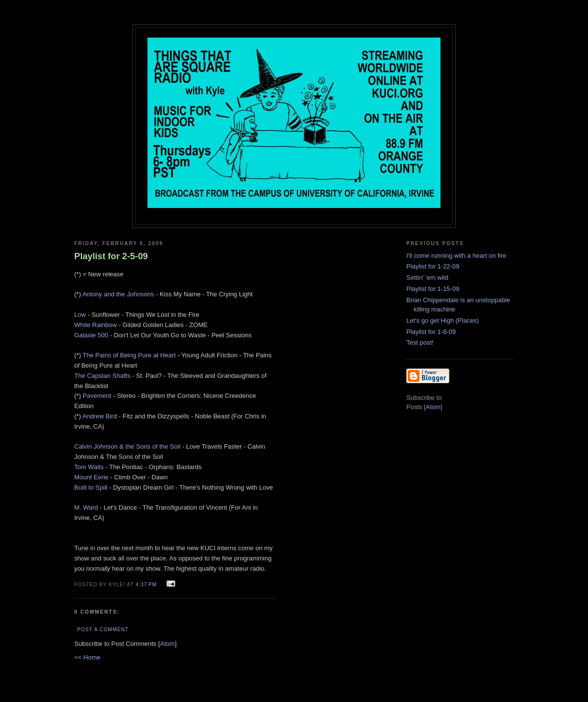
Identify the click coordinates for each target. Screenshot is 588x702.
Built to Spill (91, 487)
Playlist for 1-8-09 (431, 332)
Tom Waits (89, 467)
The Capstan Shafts (102, 376)
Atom (168, 644)
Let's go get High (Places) (442, 320)
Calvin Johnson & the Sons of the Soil (127, 446)
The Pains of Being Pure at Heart (129, 355)
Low (80, 315)
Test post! (420, 342)
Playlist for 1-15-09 (433, 289)
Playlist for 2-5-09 (111, 256)
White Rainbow (95, 325)
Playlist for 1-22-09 (433, 266)
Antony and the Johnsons (118, 294)
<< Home (87, 657)
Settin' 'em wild (427, 278)
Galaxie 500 (91, 335)
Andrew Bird (100, 416)
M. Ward (86, 507)
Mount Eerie (91, 477)
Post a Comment (103, 630)
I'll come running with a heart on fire (456, 256)
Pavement (97, 396)
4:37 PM (147, 585)
